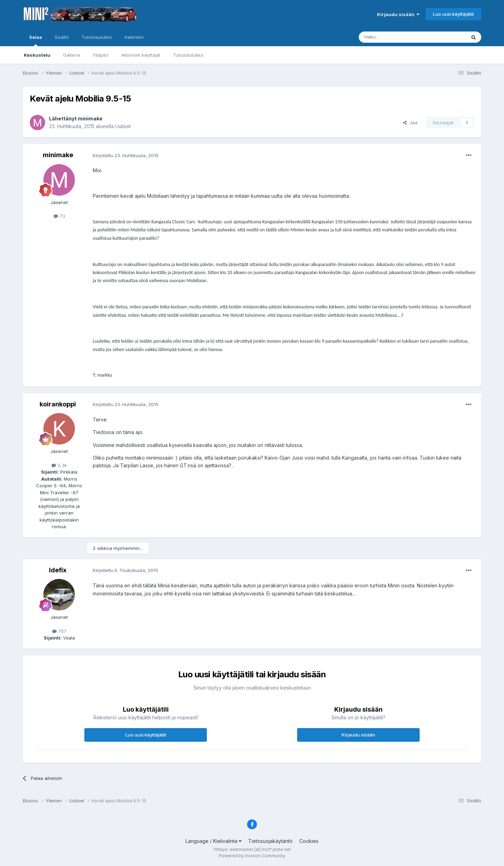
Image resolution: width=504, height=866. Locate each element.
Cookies (309, 841)
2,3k (59, 465)
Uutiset (123, 126)
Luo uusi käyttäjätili (453, 14)
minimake (90, 118)
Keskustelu (37, 55)
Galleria (71, 55)
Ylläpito (100, 55)
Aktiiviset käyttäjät (141, 55)
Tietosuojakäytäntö (270, 841)
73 (59, 216)
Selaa (36, 40)
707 (59, 631)
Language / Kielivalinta (213, 841)
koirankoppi (58, 404)
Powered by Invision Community (252, 856)
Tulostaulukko (188, 55)
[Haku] (394, 37)
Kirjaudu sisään (398, 14)
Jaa (410, 123)
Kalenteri (134, 37)
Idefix (58, 570)
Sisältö (62, 37)
